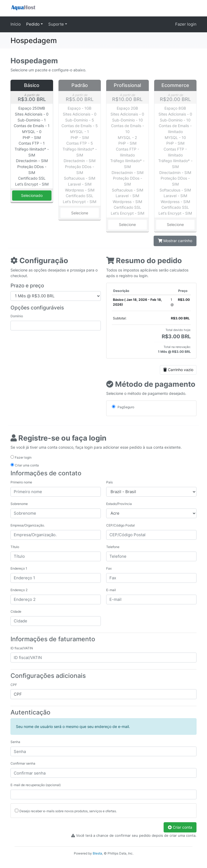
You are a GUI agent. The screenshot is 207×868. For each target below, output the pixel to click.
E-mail (111, 590)
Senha (15, 742)
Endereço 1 (19, 568)
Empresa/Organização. (28, 525)
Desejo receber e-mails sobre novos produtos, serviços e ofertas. (68, 811)
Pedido (33, 24)
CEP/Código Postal (120, 525)
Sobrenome (19, 504)
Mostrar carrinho (175, 241)
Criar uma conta (25, 465)
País (109, 482)
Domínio (17, 316)
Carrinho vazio (178, 370)
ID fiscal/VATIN (22, 648)
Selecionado (32, 195)
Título (15, 547)
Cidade (16, 611)
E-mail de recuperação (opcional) (36, 785)
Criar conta (180, 827)
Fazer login (186, 24)
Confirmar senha (23, 763)
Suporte (57, 24)
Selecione (80, 213)
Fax (109, 568)
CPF (14, 685)
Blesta (97, 853)
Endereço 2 (19, 590)
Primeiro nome (21, 482)
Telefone (113, 547)
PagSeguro (123, 407)
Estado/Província (119, 504)
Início (16, 24)
